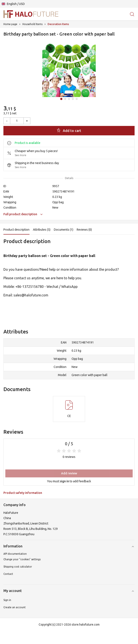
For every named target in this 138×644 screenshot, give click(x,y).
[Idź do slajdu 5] (77, 99)
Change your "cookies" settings (22, 559)
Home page (10, 24)
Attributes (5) (42, 230)
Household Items (32, 24)
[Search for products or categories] (132, 14)
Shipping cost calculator (18, 567)
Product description (16, 230)
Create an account (15, 607)
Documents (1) (64, 230)
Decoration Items (58, 24)
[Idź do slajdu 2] (65, 99)
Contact (8, 574)
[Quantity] (17, 121)
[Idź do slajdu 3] (69, 99)
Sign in (7, 600)
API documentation (15, 554)
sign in (65, 481)
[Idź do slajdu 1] (61, 99)
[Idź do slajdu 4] (73, 99)
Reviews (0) (84, 230)
